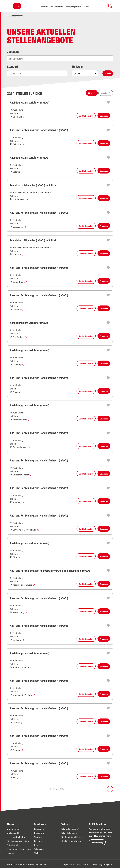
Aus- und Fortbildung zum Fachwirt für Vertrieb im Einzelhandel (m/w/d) (51, 571)
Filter (90, 93)
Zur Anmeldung (97, 843)
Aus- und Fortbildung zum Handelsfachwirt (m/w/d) (39, 130)
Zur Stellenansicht (86, 116)
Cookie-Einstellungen (71, 841)
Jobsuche (13, 52)
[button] (9, 6)
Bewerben (104, 116)
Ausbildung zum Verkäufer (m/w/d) (30, 103)
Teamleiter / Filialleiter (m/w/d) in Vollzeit (33, 185)
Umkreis (77, 67)
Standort (12, 67)
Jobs (17, 6)
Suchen (108, 74)
